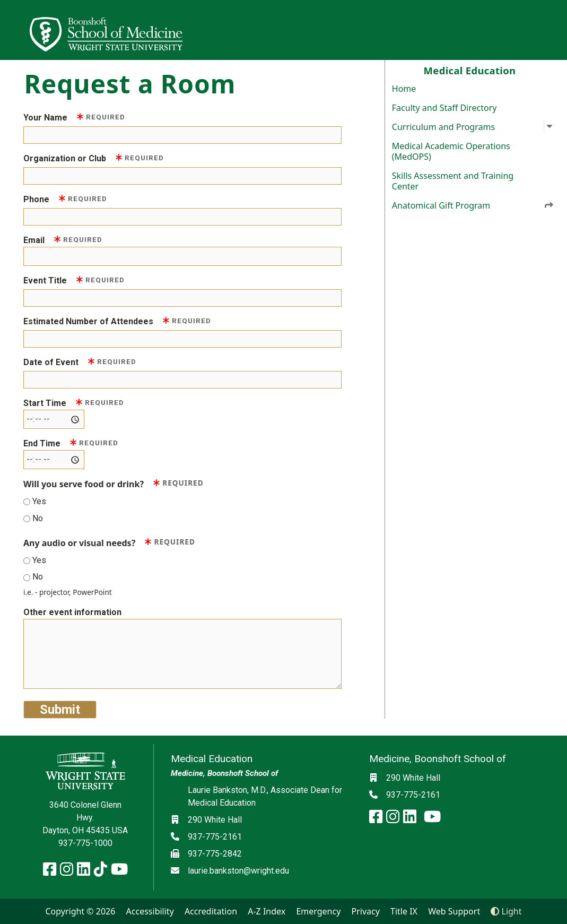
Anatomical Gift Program (473, 205)
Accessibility (150, 911)
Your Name (74, 117)
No (38, 518)
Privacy (366, 911)
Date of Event (80, 362)
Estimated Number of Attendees (117, 321)
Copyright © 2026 (80, 911)
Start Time (74, 403)
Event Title (74, 280)
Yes (39, 501)
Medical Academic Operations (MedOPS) (451, 151)
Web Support (454, 911)
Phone (65, 199)
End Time (71, 443)
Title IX (404, 911)
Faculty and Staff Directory (444, 108)
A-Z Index (267, 911)
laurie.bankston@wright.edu (238, 871)
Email (63, 240)
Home (404, 89)
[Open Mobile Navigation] (554, 30)
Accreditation (211, 911)
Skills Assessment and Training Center (453, 181)
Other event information (72, 612)
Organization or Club (94, 158)
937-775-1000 (85, 843)
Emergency (318, 911)
